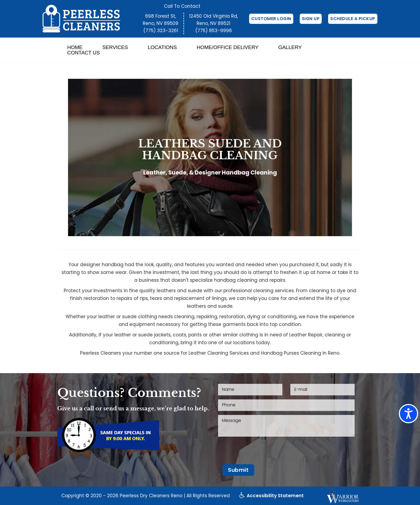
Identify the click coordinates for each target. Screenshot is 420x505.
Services (115, 47)
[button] (238, 470)
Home (75, 47)
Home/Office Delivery (228, 47)
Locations (162, 47)
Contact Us (84, 53)
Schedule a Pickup (353, 19)
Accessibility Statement (272, 496)
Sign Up (311, 19)
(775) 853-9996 (214, 31)
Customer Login (271, 19)
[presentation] (259, 451)
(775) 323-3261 (161, 31)
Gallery (290, 47)
